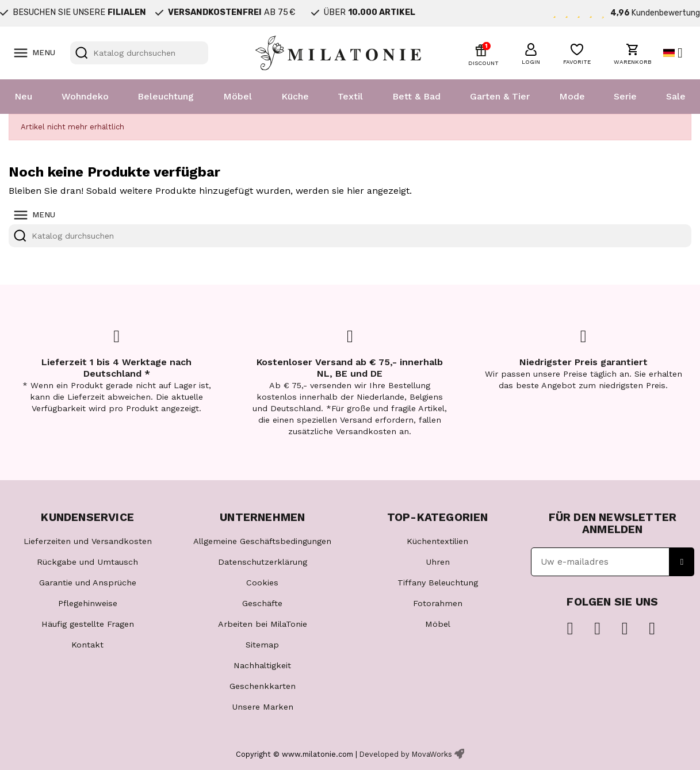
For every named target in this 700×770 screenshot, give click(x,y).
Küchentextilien (437, 541)
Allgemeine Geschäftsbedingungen (262, 541)
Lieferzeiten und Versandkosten (88, 541)
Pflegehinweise (88, 603)
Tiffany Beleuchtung (438, 583)
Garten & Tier (500, 96)
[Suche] (139, 53)
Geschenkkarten (263, 686)
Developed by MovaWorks (406, 754)
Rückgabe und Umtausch (87, 562)
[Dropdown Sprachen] (677, 53)
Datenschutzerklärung (263, 562)
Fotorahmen (438, 603)
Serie (625, 96)
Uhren (438, 562)
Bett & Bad (416, 96)
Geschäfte (262, 603)
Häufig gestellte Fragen (88, 624)
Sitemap (262, 645)
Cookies (262, 583)
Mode (572, 96)
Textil (350, 96)
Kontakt (87, 645)
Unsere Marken (263, 707)
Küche (295, 96)
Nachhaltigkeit (262, 665)
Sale (676, 96)
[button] (531, 52)
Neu (23, 96)
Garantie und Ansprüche (88, 583)
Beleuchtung (166, 96)
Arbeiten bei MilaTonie (263, 624)
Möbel (238, 96)
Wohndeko (85, 96)
